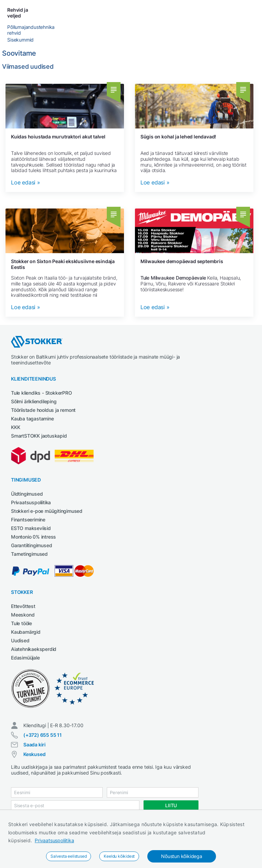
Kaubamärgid (26, 632)
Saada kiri (35, 745)
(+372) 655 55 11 (43, 735)
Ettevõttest (23, 606)
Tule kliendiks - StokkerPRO (42, 393)
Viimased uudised (28, 66)
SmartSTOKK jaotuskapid (39, 436)
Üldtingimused (27, 494)
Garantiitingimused (31, 545)
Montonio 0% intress (33, 537)
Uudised (20, 640)
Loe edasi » (26, 183)
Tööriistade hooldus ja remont (43, 410)
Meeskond (23, 615)
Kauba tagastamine (32, 419)
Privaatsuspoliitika (54, 840)
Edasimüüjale (25, 658)
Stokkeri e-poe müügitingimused (47, 511)
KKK (15, 427)
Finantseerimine (28, 520)
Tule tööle (21, 623)
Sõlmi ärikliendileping (34, 401)
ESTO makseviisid (31, 528)
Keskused (34, 754)
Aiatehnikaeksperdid (34, 649)
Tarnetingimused (29, 554)
